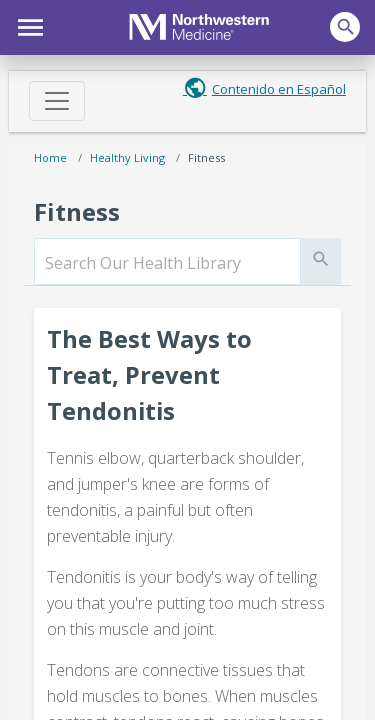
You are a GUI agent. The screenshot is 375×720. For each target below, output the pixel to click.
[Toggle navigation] (57, 101)
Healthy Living (127, 157)
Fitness (206, 157)
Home (50, 157)
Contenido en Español (279, 89)
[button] (27, 25)
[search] (167, 263)
